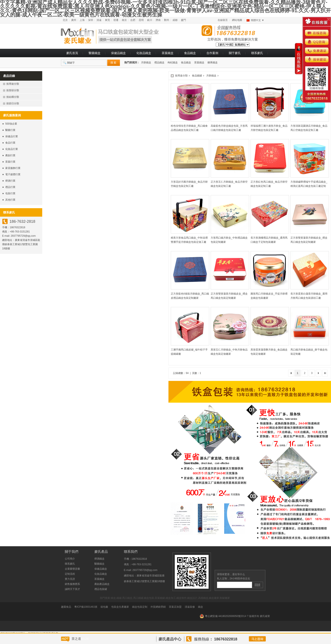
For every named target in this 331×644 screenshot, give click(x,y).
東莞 (107, 20)
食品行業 (10, 143)
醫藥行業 (10, 130)
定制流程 (70, 574)
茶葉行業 (10, 162)
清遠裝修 (190, 607)
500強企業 (11, 124)
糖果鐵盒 (213, 62)
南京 (124, 20)
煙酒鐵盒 (99, 559)
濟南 (158, 20)
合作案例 (212, 53)
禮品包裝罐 (101, 589)
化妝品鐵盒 (144, 53)
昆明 (141, 20)
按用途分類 (181, 76)
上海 (82, 20)
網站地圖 (237, 20)
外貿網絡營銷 (158, 607)
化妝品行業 (12, 149)
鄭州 (167, 20)
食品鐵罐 (197, 76)
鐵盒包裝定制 (140, 607)
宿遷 (116, 20)
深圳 (91, 20)
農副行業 (10, 155)
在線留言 (223, 20)
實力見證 (70, 579)
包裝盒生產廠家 (120, 607)
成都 (175, 20)
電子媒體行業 (13, 174)
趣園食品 (66, 607)
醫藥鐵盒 (95, 53)
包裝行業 (10, 193)
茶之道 (76, 639)
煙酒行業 (10, 181)
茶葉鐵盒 (168, 53)
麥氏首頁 (72, 53)
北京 (65, 20)
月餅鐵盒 (146, 62)
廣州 (74, 20)
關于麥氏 (235, 53)
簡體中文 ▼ (257, 20)
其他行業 (10, 200)
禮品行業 (10, 187)
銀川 (150, 20)
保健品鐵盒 (118, 53)
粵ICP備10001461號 (86, 607)
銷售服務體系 (72, 584)
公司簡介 (70, 559)
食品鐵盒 (190, 53)
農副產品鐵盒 (102, 584)
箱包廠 (104, 607)
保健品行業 (12, 136)
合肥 (133, 20)
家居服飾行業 (13, 168)
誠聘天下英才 (72, 589)
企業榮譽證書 (72, 569)
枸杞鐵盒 (173, 62)
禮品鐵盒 (159, 62)
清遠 (99, 20)
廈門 (183, 20)
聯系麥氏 (257, 53)
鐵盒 (201, 607)
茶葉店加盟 (175, 607)
